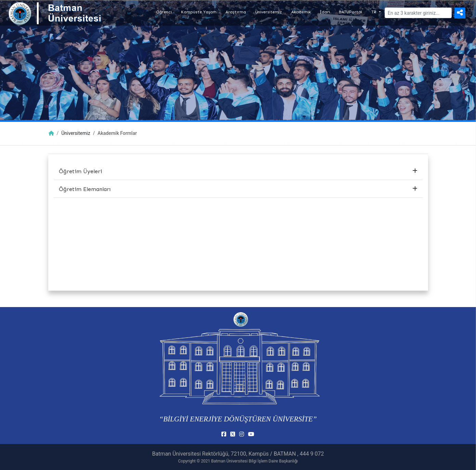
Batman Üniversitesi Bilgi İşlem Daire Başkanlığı (254, 461)
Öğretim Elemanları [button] (238, 189)
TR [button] (375, 12)
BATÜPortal (350, 12)
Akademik (301, 12)
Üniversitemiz (268, 12)
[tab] (238, 172)
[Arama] (418, 13)
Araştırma (236, 12)
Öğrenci (164, 12)
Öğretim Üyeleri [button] (238, 171)
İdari (325, 12)
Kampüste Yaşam (199, 12)
